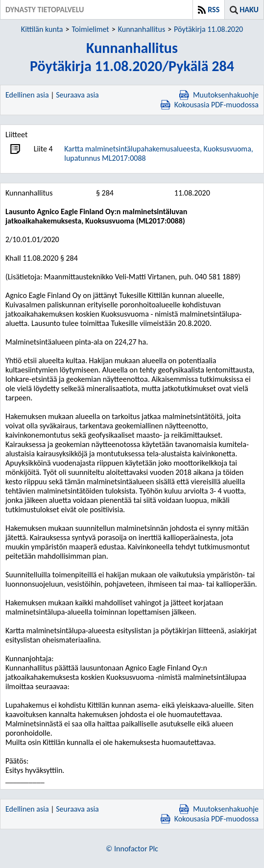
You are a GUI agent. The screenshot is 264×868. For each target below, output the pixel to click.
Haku (249, 10)
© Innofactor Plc (132, 849)
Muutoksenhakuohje (219, 95)
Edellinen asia (27, 95)
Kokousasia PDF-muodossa (210, 105)
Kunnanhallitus (142, 29)
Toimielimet (90, 29)
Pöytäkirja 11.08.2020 (208, 29)
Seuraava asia (77, 95)
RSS (214, 10)
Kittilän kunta (42, 29)
